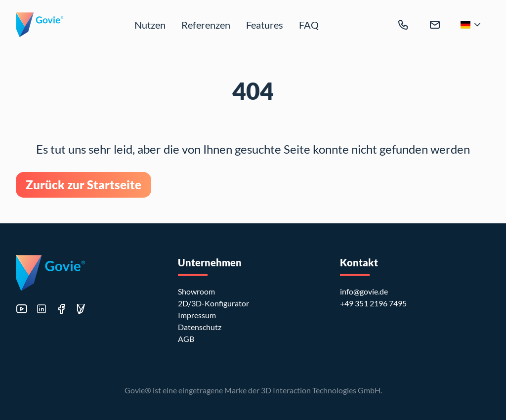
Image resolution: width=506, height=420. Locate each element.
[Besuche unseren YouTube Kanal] (22, 309)
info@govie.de (364, 291)
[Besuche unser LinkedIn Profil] (42, 309)
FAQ (309, 25)
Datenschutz (200, 327)
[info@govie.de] (435, 25)
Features (265, 25)
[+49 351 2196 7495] (403, 25)
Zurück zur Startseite (84, 185)
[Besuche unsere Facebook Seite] (61, 309)
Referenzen (206, 25)
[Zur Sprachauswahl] (471, 25)
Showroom (196, 291)
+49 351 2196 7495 (373, 303)
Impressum (197, 315)
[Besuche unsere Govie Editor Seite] (81, 309)
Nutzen (150, 25)
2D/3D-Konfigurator (213, 303)
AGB (186, 339)
